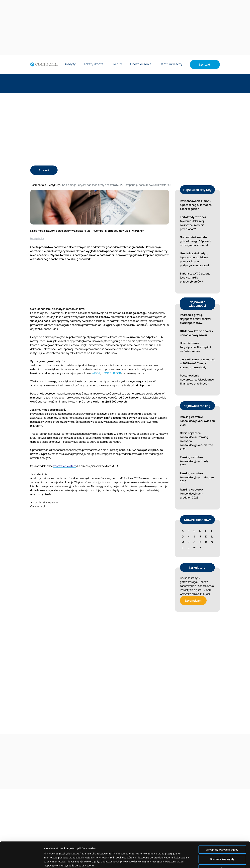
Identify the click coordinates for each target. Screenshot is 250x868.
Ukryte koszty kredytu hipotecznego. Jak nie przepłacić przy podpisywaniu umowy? (195, 259)
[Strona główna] (44, 64)
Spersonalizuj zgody (222, 833)
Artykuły (54, 185)
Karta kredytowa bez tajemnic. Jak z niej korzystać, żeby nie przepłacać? (193, 223)
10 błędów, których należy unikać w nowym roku (197, 333)
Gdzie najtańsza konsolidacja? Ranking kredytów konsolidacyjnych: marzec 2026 (196, 441)
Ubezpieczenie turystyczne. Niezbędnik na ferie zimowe (196, 347)
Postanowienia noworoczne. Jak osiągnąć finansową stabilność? (197, 379)
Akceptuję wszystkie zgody (222, 824)
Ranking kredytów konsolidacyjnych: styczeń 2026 (197, 477)
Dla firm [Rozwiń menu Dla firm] (117, 64)
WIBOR (96, 373)
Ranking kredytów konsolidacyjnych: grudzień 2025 (192, 493)
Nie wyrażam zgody (222, 843)
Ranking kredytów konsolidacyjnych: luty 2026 (194, 461)
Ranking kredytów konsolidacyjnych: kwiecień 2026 (197, 421)
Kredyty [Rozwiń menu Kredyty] (70, 64)
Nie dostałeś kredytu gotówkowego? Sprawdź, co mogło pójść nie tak (196, 241)
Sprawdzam (193, 600)
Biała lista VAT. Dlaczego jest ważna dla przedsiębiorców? (195, 277)
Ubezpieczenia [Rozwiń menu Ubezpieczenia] (141, 64)
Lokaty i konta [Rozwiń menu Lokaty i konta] (94, 64)
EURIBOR (115, 373)
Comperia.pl (39, 185)
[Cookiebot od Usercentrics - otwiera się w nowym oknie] (22, 861)
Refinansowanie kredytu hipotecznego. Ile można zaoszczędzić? (196, 205)
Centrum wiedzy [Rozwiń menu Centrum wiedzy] (171, 64)
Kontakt (205, 64)
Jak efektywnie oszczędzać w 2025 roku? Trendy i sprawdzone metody (197, 363)
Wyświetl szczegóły (189, 861)
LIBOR (105, 373)
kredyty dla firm (37, 238)
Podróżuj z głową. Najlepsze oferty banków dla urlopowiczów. (196, 319)
